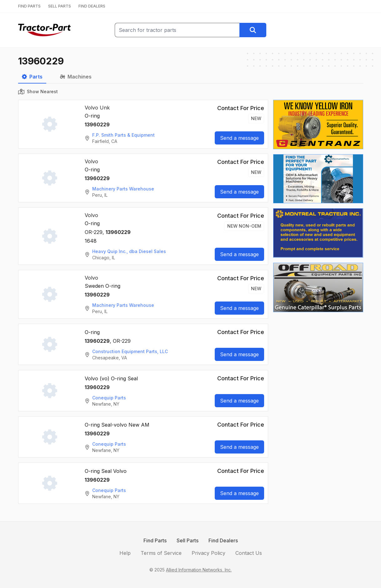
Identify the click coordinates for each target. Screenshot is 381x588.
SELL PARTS (60, 6)
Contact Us (249, 553)
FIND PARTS (29, 6)
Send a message (239, 138)
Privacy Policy (208, 553)
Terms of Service (161, 553)
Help (125, 553)
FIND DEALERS (92, 6)
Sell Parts (188, 540)
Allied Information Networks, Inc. (199, 570)
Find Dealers (223, 540)
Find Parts (155, 540)
